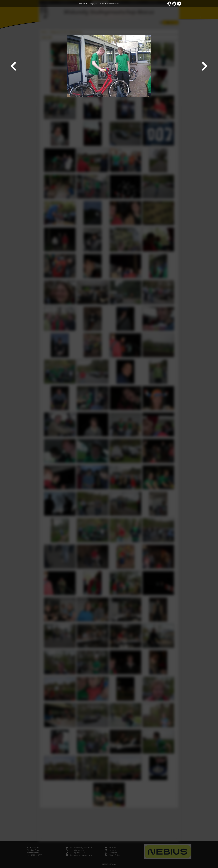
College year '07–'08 (96, 3)
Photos (82, 3)
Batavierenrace (113, 3)
